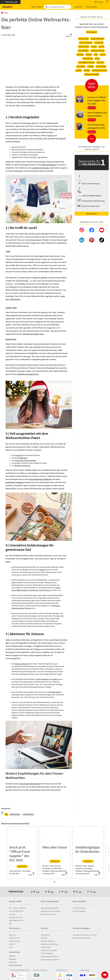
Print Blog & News (79, 908)
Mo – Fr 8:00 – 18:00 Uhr (17, 908)
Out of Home (81, 66)
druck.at (12, 956)
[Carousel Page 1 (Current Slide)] (54, 882)
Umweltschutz (14, 938)
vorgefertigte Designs (40, 168)
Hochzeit (89, 55)
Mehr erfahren (92, 214)
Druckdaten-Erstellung (49, 944)
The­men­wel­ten (92, 7)
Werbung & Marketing (92, 74)
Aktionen (44, 938)
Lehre (11, 947)
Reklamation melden (49, 914)
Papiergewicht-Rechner (50, 956)
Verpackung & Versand (99, 70)
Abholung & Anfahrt (16, 920)
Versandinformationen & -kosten (85, 935)
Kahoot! (42, 570)
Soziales (79, 70)
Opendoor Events (55, 692)
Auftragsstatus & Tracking (50, 911)
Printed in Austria (79, 911)
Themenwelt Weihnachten (30, 784)
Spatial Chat (11, 339)
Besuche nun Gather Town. (34, 334)
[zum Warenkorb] (106, 2)
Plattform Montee (21, 664)
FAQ (10, 923)
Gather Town (11, 308)
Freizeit (101, 47)
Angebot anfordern (48, 941)
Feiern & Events (28, 814)
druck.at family (15, 941)
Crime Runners (33, 590)
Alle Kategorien (92, 32)
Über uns (12, 935)
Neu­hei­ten (79, 7)
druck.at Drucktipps (86, 43)
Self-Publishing (101, 66)
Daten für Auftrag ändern (50, 908)
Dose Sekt (19, 455)
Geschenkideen (83, 51)
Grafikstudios (46, 947)
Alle (6, 814)
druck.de (12, 959)
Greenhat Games (18, 608)
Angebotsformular (16, 917)
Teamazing (56, 606)
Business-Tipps (15, 814)
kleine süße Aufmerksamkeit (26, 460)
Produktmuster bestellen (50, 960)
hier (47, 674)
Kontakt (12, 914)
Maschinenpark (88, 58)
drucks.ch (13, 962)
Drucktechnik (99, 43)
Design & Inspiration (97, 39)
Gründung (80, 55)
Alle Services (45, 935)
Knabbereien (23, 458)
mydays (55, 679)
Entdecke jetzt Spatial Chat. (28, 374)
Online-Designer (47, 953)
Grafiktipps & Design (98, 51)
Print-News (100, 62)
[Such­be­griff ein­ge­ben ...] (59, 7)
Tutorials (87, 70)
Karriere (103, 55)
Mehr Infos (92, 108)
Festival (94, 47)
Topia (8, 251)
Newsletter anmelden (49, 950)
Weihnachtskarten (49, 165)
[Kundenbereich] (99, 2)
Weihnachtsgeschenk (22, 466)
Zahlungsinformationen (82, 938)
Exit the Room (45, 590)
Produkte (91, 66)
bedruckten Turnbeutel (15, 482)
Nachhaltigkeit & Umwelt (86, 62)
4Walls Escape (22, 590)
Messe (97, 58)
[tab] (38, 892)
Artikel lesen (22, 866)
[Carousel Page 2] (56, 882)
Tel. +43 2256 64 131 (16, 911)
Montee (28, 608)
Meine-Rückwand (15, 965)
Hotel (96, 55)
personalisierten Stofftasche (40, 479)
